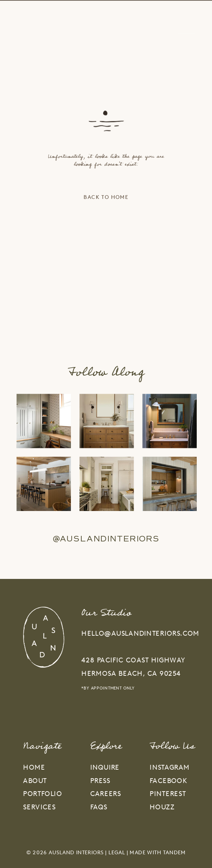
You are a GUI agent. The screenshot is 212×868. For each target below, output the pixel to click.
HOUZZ (162, 807)
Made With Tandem (158, 852)
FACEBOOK (168, 780)
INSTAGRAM (170, 767)
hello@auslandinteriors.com (140, 633)
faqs (99, 807)
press (100, 780)
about (35, 780)
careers (106, 794)
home (34, 767)
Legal (117, 852)
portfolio (42, 794)
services (39, 807)
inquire (105, 767)
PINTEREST (168, 794)
